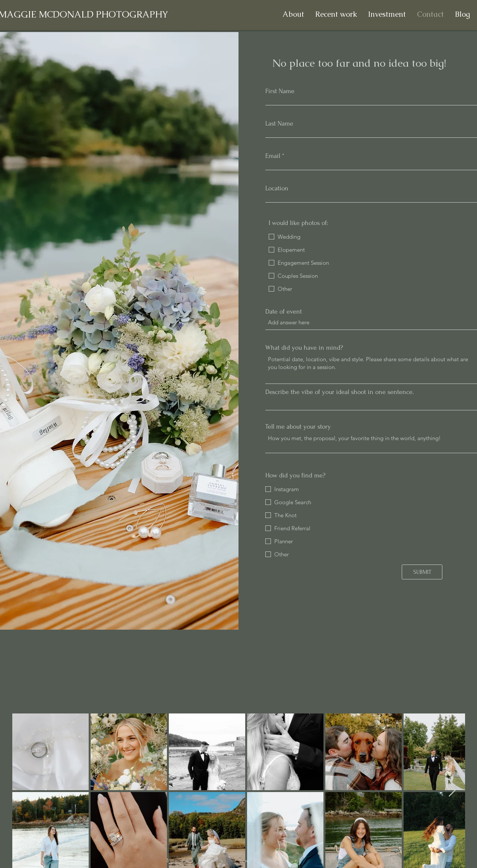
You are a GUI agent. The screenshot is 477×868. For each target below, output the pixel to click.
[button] (336, 14)
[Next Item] (452, 790)
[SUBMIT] (422, 572)
